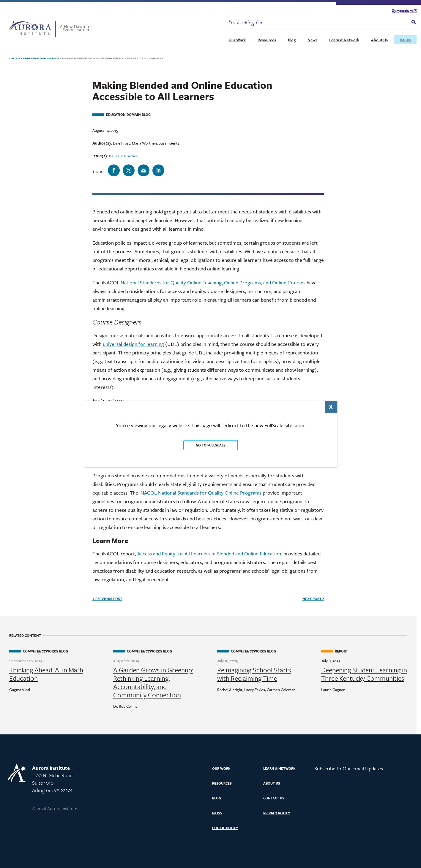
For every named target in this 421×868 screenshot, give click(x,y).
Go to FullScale (211, 445)
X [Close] (331, 407)
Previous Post (107, 599)
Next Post (313, 599)
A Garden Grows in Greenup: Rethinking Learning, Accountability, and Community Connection (153, 682)
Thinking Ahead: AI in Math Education (46, 674)
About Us (379, 40)
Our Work (237, 40)
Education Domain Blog (41, 58)
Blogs (15, 58)
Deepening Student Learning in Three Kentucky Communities (364, 674)
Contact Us (274, 798)
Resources (267, 40)
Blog (292, 40)
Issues (405, 40)
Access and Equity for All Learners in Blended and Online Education (209, 553)
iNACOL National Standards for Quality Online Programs (200, 493)
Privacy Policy (277, 813)
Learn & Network (344, 40)
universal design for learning (133, 344)
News (312, 40)
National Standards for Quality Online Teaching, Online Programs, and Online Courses (213, 282)
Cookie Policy (225, 828)
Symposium (404, 10)
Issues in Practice (123, 156)
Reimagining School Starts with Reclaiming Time (254, 674)
